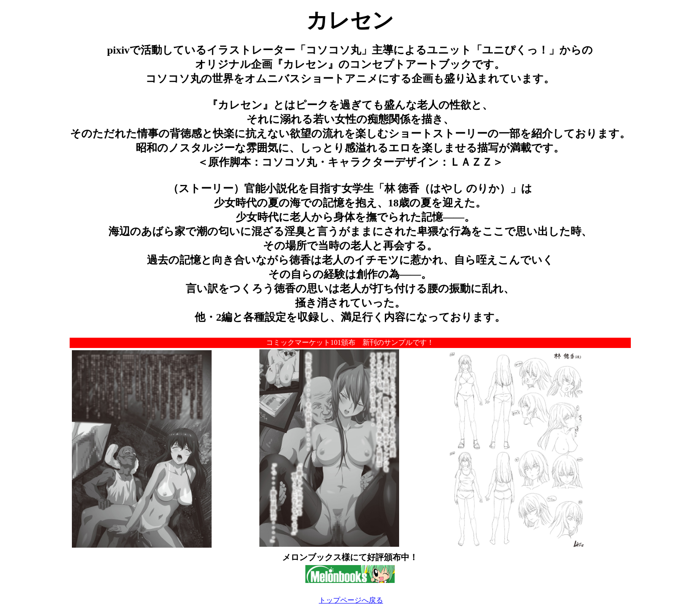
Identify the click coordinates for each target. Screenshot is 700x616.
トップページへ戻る (351, 600)
